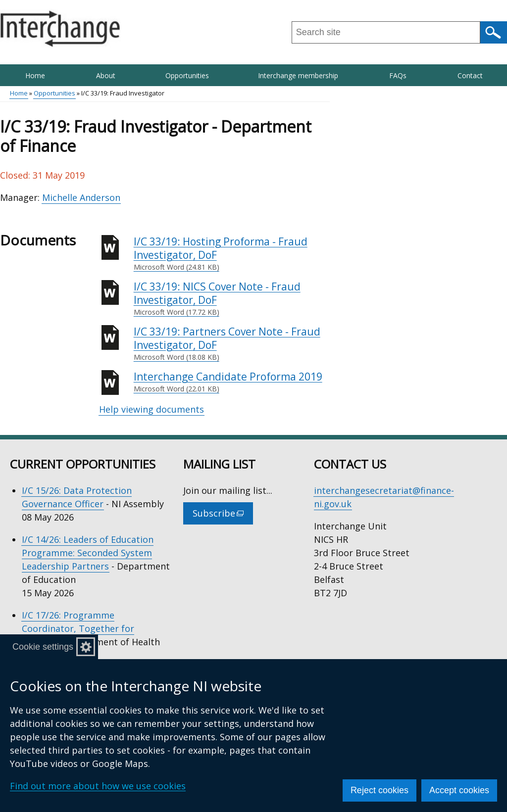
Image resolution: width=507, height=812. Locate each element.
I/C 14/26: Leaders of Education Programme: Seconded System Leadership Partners (88, 553)
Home (35, 75)
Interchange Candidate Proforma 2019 (232, 382)
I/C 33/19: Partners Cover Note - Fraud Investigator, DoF (232, 344)
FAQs (398, 75)
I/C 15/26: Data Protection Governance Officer (77, 497)
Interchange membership (298, 75)
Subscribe (223, 516)
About (106, 75)
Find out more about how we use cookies (98, 786)
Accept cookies (459, 790)
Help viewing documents (152, 409)
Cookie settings (43, 647)
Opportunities (187, 75)
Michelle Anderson (81, 197)
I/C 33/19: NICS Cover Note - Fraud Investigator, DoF (232, 299)
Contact (470, 75)
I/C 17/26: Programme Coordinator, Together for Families (78, 628)
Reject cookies (380, 790)
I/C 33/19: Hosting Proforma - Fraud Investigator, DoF (232, 254)
